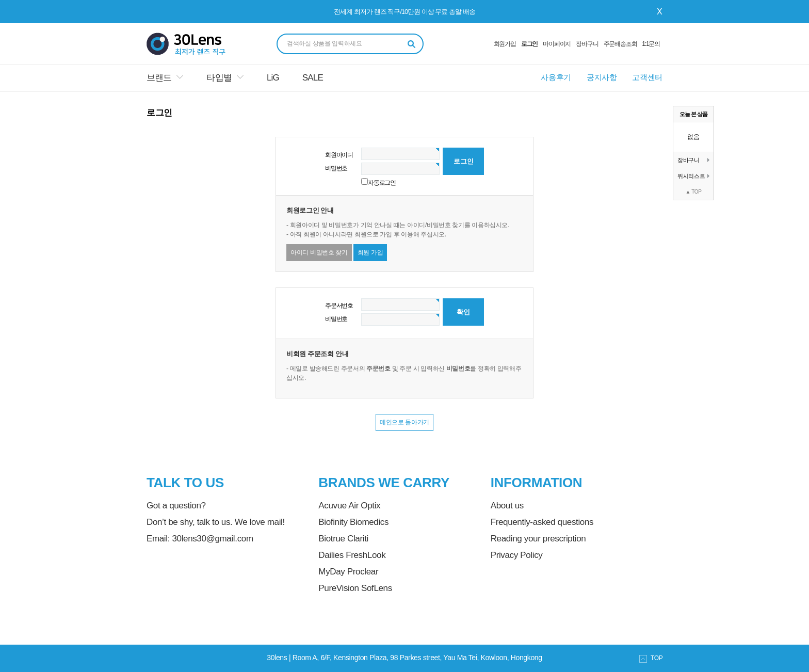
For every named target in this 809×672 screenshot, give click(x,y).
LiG (273, 78)
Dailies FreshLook (352, 555)
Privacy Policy (517, 555)
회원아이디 (339, 155)
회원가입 (505, 44)
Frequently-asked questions (542, 522)
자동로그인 (382, 183)
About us (507, 506)
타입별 (219, 78)
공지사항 (602, 77)
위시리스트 (693, 176)
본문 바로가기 (0, 0)
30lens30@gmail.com (212, 539)
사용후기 (556, 77)
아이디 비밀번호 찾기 (319, 252)
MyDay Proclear (348, 572)
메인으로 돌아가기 (405, 422)
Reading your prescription (538, 539)
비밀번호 (336, 168)
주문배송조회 (620, 44)
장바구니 (587, 44)
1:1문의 (651, 44)
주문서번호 (339, 306)
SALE (313, 78)
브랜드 (159, 78)
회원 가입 (370, 252)
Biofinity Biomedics (353, 522)
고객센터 (647, 77)
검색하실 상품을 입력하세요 (325, 43)
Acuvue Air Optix (349, 506)
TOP (651, 659)
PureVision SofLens (355, 588)
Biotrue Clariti (343, 539)
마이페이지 (557, 44)
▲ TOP (693, 192)
